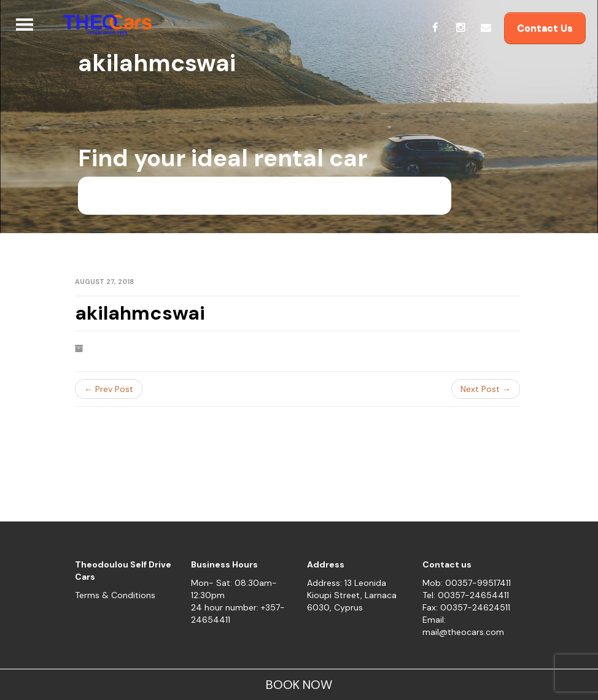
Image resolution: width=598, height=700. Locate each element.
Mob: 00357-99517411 (467, 583)
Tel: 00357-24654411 (466, 595)
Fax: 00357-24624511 (466, 607)
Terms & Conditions (115, 595)
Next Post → (486, 389)
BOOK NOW (299, 685)
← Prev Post (109, 389)
